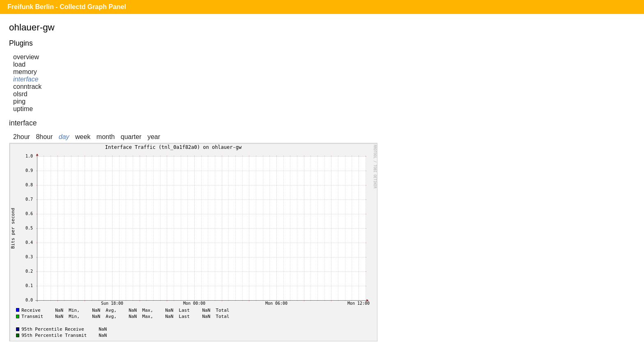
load (19, 64)
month (106, 137)
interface (26, 79)
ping (19, 101)
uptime (23, 109)
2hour (22, 137)
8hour (44, 137)
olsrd (20, 94)
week (83, 137)
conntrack (27, 87)
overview (26, 57)
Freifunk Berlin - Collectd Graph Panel (67, 7)
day (64, 137)
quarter (131, 137)
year (154, 137)
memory (25, 72)
